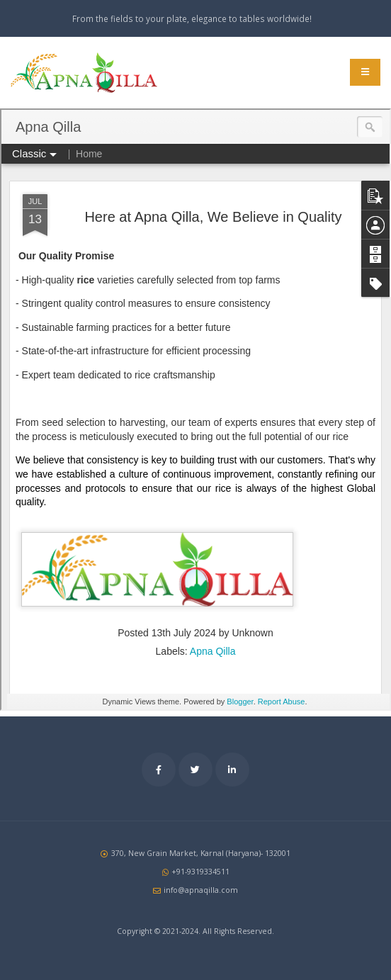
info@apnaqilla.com (201, 890)
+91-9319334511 (200, 872)
